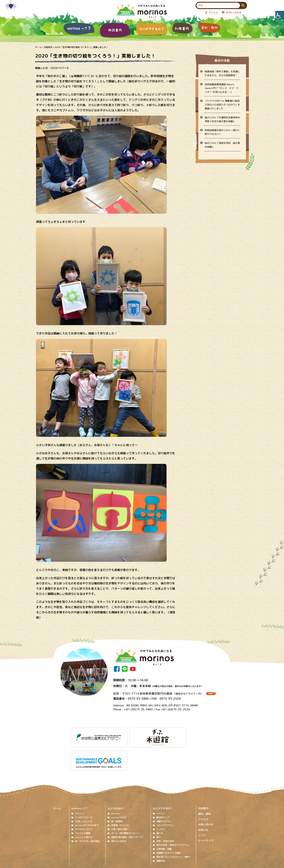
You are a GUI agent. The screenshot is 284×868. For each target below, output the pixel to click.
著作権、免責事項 (110, 845)
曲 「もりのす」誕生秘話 (87, 813)
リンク (202, 808)
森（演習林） (118, 794)
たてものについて (84, 802)
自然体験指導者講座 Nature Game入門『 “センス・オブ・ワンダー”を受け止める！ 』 (222, 88)
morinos (115, 786)
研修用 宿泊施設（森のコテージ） (128, 809)
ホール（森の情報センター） (125, 806)
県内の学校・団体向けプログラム (173, 817)
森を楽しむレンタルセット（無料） (174, 829)
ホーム (38, 47)
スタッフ (79, 786)
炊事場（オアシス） (121, 798)
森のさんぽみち (119, 813)
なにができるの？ (163, 781)
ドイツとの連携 (83, 806)
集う (159, 809)
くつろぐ (161, 802)
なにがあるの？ (116, 781)
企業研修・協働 (164, 821)
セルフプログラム (165, 798)
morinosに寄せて (84, 809)
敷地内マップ (163, 790)
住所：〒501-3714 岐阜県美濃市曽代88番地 (158, 694)
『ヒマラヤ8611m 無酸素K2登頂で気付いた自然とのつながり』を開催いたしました (222, 105)
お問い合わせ (206, 797)
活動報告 (48, 47)
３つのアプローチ (84, 790)
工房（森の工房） (120, 802)
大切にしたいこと (84, 794)
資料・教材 (204, 786)
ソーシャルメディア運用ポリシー (140, 845)
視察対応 (161, 833)
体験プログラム (164, 794)
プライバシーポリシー (171, 845)
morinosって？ (80, 781)
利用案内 (203, 781)
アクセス (203, 792)
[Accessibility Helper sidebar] (280, 15)
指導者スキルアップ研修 (168, 825)
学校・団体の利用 (165, 813)
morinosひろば (119, 790)
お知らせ (203, 802)
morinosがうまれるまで (87, 798)
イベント (161, 786)
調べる (160, 806)
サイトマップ (206, 813)
